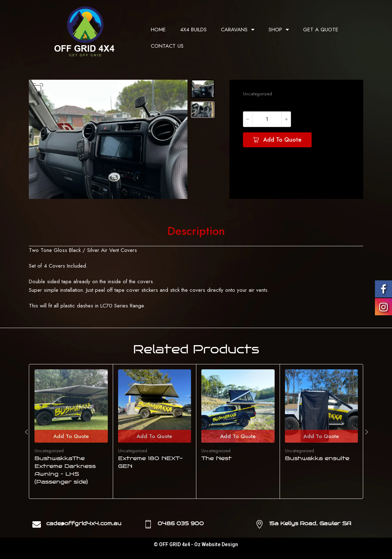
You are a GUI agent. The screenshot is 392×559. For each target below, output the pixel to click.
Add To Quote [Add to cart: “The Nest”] (238, 436)
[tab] (196, 231)
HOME (158, 30)
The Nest (216, 458)
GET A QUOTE (321, 30)
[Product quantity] (267, 119)
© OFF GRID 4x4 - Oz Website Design (196, 544)
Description (196, 231)
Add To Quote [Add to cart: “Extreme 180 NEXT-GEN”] (154, 436)
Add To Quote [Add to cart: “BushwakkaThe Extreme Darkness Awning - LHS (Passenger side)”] (71, 436)
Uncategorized (258, 94)
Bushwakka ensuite (317, 458)
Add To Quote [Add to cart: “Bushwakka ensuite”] (321, 436)
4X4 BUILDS (193, 30)
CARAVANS (238, 30)
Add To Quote (282, 140)
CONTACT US (167, 46)
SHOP (279, 30)
